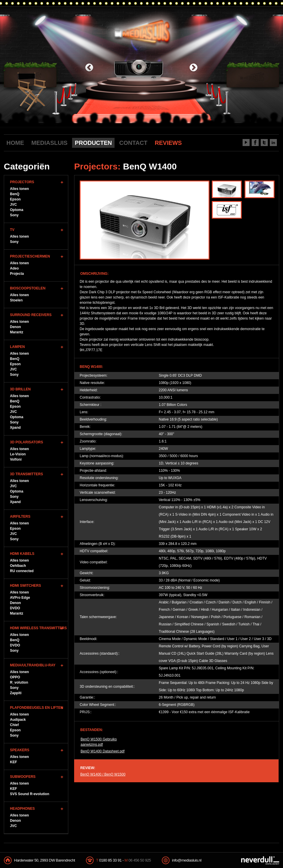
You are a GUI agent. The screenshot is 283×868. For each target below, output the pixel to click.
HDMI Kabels (22, 554)
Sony (14, 215)
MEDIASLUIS (49, 143)
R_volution (19, 682)
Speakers (20, 750)
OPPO (15, 677)
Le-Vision (18, 454)
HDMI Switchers (25, 586)
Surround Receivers (31, 315)
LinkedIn (273, 143)
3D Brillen (20, 389)
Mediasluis (142, 31)
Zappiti (16, 693)
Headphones (22, 809)
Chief (14, 725)
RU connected (22, 571)
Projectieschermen (30, 256)
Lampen (17, 347)
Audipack (18, 720)
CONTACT (133, 143)
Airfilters (20, 517)
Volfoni (16, 459)
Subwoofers (23, 777)
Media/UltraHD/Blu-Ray (33, 665)
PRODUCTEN (93, 143)
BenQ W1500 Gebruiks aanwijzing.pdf (99, 742)
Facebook (255, 143)
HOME (15, 143)
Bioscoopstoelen (28, 288)
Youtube (246, 143)
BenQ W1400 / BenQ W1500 (103, 774)
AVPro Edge (20, 598)
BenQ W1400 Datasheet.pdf (103, 751)
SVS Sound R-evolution (30, 794)
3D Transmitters (27, 474)
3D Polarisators (27, 442)
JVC (13, 205)
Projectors (22, 182)
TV (12, 230)
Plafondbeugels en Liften (36, 708)
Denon (15, 327)
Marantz (17, 332)
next (194, 68)
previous (89, 68)
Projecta (17, 274)
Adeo (14, 268)
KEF (13, 762)
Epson (15, 199)
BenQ (15, 194)
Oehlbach (18, 566)
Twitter (264, 143)
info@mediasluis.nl (187, 860)
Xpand (15, 428)
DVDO (15, 608)
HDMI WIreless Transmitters (38, 628)
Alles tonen (19, 189)
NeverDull (260, 860)
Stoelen (16, 300)
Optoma (17, 210)
